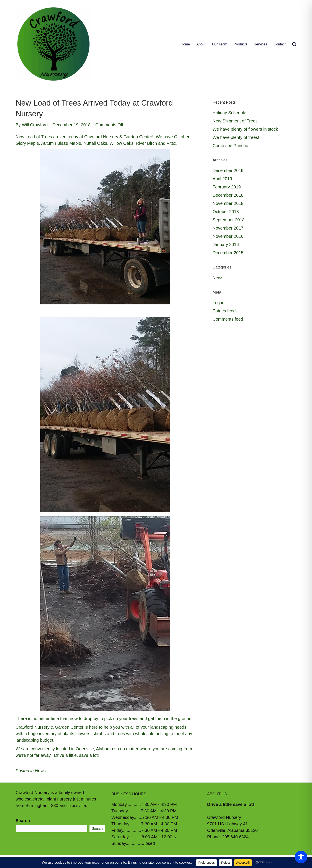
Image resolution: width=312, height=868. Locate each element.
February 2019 (227, 187)
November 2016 (228, 236)
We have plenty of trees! (236, 137)
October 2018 (226, 212)
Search (23, 821)
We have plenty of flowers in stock (245, 129)
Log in (219, 303)
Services (261, 44)
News (40, 771)
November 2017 (228, 228)
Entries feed (224, 311)
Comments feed (228, 319)
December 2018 (228, 195)
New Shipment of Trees (235, 121)
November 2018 (228, 203)
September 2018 (229, 220)
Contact (280, 44)
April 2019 (222, 179)
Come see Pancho (230, 146)
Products (240, 44)
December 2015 (228, 253)
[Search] (293, 44)
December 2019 (228, 170)
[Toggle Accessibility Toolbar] (301, 857)
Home (185, 44)
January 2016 (226, 244)
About (201, 44)
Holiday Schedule (229, 113)
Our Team (219, 44)
